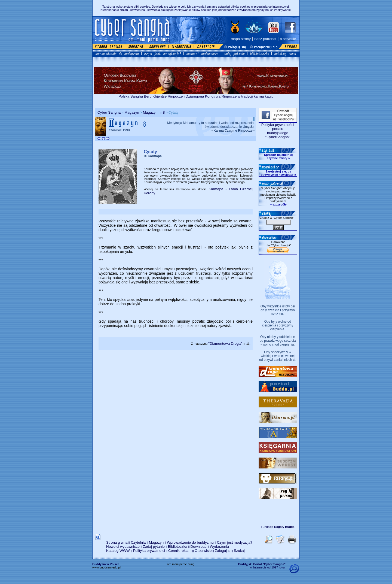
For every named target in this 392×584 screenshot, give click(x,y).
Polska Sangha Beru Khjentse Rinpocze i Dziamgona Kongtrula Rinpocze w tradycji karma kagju (196, 95)
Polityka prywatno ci (149, 551)
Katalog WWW (118, 551)
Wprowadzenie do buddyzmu (190, 542)
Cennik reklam (180, 551)
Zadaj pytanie (154, 547)
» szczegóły (278, 204)
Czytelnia (138, 542)
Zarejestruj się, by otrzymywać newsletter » (278, 173)
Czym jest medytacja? (235, 542)
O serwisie (203, 551)
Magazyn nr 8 (154, 112)
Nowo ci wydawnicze (123, 547)
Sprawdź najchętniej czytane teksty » (278, 156)
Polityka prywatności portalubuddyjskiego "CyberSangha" (278, 131)
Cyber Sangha (109, 112)
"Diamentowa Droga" (225, 344)
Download (199, 547)
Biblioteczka (178, 547)
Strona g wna (117, 542)
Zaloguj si (223, 551)
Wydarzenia (219, 547)
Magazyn (132, 112)
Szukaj (239, 551)
